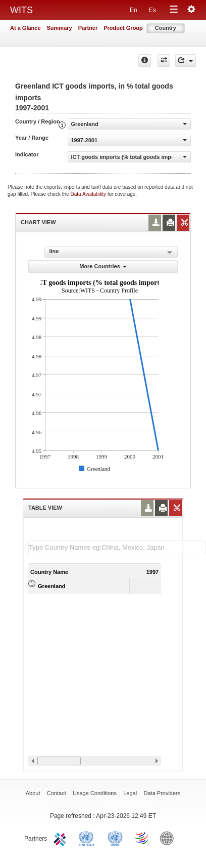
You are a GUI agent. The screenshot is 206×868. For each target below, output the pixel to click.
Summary (60, 28)
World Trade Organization (142, 838)
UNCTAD (88, 838)
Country (166, 28)
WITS (21, 10)
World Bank (169, 838)
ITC (62, 838)
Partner (88, 28)
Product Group (123, 28)
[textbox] (117, 547)
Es (152, 10)
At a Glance (25, 28)
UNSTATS (115, 838)
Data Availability (89, 194)
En (134, 10)
